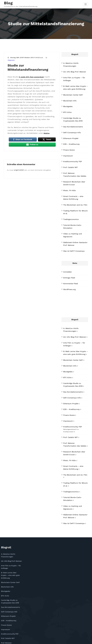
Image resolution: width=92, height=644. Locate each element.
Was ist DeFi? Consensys (72, 221)
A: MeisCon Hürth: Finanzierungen (75, 62)
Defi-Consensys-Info (70, 120)
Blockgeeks (67, 97)
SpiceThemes (69, 641)
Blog (8, 3)
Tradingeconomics (69, 197)
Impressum (67, 142)
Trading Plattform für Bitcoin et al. (75, 192)
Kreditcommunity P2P (71, 147)
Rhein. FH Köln (68, 173)
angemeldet (18, 149)
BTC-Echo (67, 102)
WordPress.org (68, 257)
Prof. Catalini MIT (69, 153)
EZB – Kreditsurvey (70, 131)
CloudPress (56, 641)
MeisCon (25, 113)
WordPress (39, 641)
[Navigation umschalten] (86, 4)
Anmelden (67, 241)
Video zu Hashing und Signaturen (75, 208)
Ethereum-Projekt (70, 126)
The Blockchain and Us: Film (73, 186)
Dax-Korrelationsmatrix (71, 115)
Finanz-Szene (68, 136)
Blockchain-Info (69, 91)
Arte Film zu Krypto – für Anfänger (75, 73)
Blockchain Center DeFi (71, 86)
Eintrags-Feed (68, 247)
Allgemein (50, 57)
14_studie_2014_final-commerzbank (29, 73)
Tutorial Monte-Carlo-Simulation (75, 203)
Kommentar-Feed (69, 252)
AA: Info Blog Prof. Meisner (73, 68)
